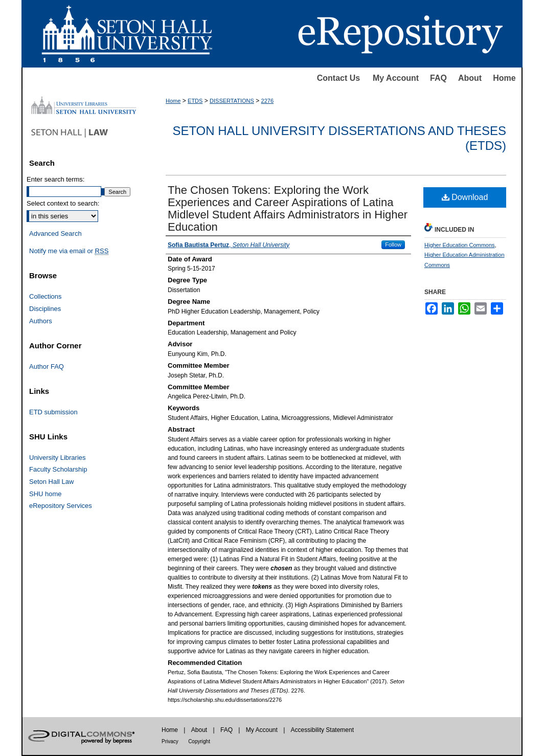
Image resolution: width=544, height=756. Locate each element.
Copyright (199, 741)
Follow (393, 244)
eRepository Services (61, 506)
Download (465, 197)
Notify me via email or (69, 251)
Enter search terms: (55, 179)
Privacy (170, 741)
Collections (46, 296)
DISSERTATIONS (232, 101)
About (470, 78)
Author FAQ (47, 366)
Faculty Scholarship (58, 469)
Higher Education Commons (460, 245)
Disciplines (45, 309)
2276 (267, 101)
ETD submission (53, 412)
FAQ (438, 78)
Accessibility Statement (322, 730)
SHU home (46, 494)
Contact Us (338, 78)
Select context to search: (63, 203)
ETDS (195, 101)
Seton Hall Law (51, 482)
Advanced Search (55, 234)
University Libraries (58, 458)
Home (504, 78)
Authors (41, 321)
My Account (396, 78)
